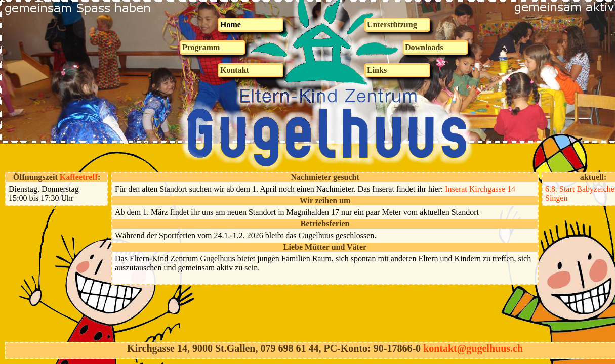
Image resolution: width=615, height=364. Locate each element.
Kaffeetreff (79, 177)
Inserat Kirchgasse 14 (480, 189)
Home (231, 25)
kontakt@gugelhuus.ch (473, 348)
